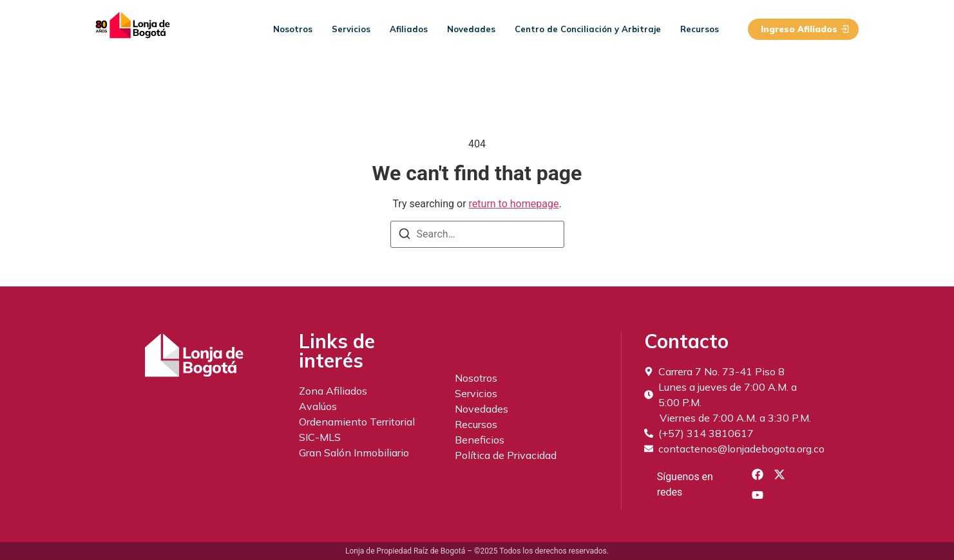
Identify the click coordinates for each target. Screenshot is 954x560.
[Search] (405, 236)
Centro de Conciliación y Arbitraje (588, 29)
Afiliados (409, 29)
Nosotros (293, 29)
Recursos (700, 29)
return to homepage (514, 204)
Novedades (471, 29)
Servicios (351, 29)
